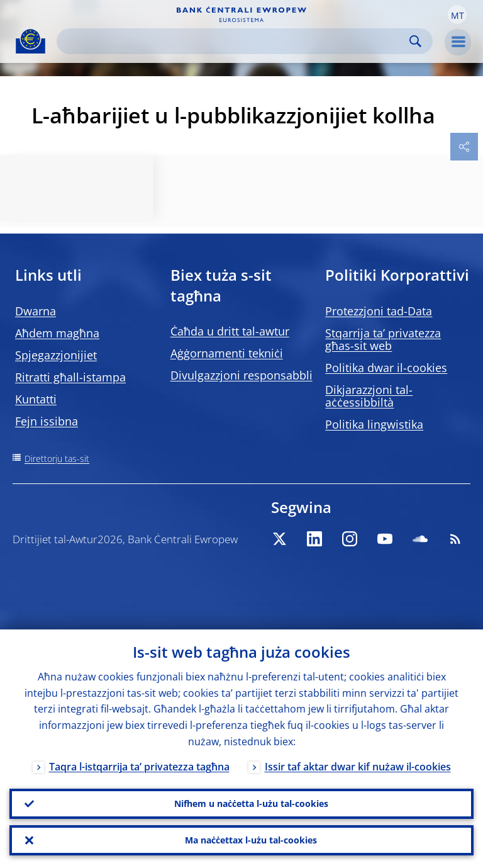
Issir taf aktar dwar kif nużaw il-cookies (358, 767)
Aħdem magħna (57, 333)
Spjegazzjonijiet (56, 355)
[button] (457, 14)
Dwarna (36, 311)
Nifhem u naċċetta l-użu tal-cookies (251, 803)
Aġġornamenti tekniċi (227, 353)
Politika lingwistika (374, 424)
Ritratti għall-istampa (70, 377)
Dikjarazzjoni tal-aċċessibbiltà (369, 396)
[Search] (235, 41)
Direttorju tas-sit (57, 459)
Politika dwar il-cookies (386, 368)
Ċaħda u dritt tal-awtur (230, 331)
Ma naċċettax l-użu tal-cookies (251, 840)
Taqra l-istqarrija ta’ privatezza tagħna (139, 767)
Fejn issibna (47, 421)
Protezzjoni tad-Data (379, 311)
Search (415, 41)
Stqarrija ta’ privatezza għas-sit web (383, 339)
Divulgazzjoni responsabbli (241, 375)
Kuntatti (36, 399)
